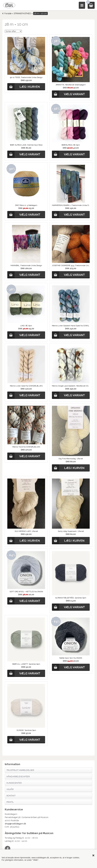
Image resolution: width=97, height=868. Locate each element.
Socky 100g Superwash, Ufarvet (71, 531)
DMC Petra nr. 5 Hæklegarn (26, 205)
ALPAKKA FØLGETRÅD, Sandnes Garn (71, 598)
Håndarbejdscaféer (18, 777)
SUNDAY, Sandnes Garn (26, 730)
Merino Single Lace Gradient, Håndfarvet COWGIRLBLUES (71, 386)
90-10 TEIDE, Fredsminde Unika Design (26, 77)
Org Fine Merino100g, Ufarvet (71, 459)
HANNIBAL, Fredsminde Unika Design (26, 266)
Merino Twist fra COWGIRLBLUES (26, 447)
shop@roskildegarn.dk (15, 824)
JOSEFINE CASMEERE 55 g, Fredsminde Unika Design (71, 266)
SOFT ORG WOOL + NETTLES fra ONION (26, 592)
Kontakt (11, 796)
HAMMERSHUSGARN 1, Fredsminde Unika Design (71, 205)
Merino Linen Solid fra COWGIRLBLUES (26, 386)
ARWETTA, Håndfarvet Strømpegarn (71, 85)
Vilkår (10, 789)
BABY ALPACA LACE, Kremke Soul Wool (26, 145)
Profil (10, 802)
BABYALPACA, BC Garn (71, 145)
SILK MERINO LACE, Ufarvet (26, 531)
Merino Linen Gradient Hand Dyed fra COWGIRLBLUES (71, 326)
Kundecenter (14, 783)
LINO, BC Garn (26, 326)
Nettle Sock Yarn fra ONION (71, 658)
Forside (8, 13)
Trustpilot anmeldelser (20, 770)
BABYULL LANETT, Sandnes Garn (26, 664)
